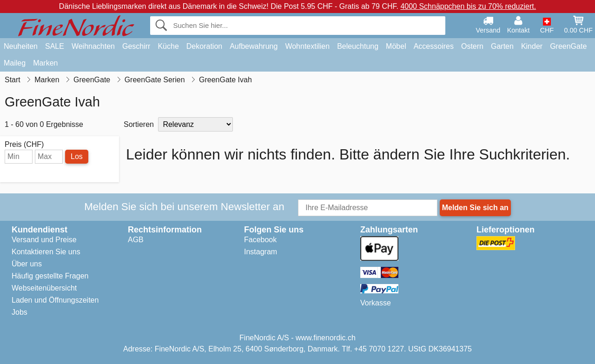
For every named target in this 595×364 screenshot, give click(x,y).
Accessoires (434, 46)
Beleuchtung (358, 46)
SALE (55, 46)
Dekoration (204, 46)
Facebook (260, 240)
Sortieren (139, 124)
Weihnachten (93, 46)
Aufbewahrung (254, 46)
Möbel (396, 46)
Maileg (15, 63)
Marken (45, 63)
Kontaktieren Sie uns (46, 252)
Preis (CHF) (24, 145)
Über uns (27, 264)
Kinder (532, 46)
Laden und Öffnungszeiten (55, 300)
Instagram (261, 252)
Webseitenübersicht (44, 288)
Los (77, 156)
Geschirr (136, 46)
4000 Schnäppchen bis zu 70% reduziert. (468, 6)
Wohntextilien (307, 46)
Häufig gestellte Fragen (50, 276)
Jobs (20, 312)
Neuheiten (21, 46)
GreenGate (568, 46)
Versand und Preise (44, 240)
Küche (168, 46)
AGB (136, 240)
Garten (502, 46)
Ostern (472, 46)
